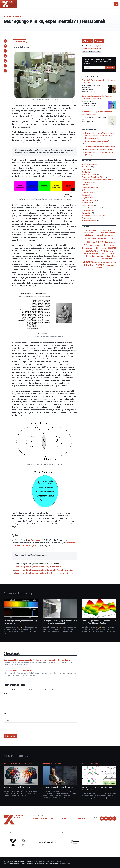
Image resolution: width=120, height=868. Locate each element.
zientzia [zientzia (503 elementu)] (100, 265)
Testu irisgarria (19, 41)
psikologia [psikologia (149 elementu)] (107, 262)
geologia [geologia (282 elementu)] (105, 245)
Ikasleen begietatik (89, 200)
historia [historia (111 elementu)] (112, 245)
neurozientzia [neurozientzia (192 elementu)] (108, 259)
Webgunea (7, 728)
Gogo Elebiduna (88, 198)
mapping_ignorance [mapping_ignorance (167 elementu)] (107, 253)
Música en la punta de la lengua (17, 787)
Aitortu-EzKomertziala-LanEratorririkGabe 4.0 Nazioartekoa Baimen (40, 864)
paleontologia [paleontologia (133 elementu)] (98, 262)
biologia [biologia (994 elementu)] (89, 238)
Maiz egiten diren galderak (92, 208)
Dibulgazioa (8, 16)
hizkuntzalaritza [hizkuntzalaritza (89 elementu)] (87, 248)
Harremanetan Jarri (80, 818)
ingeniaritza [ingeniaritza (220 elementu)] (111, 248)
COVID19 (85, 169)
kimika (85, 52)
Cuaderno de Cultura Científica (18, 763)
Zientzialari (86, 218)
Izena (6, 713)
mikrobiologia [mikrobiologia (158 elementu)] (90, 259)
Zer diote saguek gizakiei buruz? (97, 141)
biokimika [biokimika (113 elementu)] (113, 235)
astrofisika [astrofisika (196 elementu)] (86, 235)
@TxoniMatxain (36, 540)
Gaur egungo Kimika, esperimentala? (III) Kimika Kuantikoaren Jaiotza (45, 570)
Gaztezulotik (86, 195)
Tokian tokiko (87, 213)
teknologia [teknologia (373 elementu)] (90, 265)
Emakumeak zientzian (90, 187)
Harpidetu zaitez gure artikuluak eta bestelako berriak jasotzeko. (98, 62)
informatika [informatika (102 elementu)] (102, 248)
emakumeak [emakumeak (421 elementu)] (103, 242)
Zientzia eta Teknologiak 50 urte (93, 177)
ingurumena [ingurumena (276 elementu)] (90, 251)
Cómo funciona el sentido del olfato (58, 787)
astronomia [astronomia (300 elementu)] (96, 235)
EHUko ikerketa (87, 182)
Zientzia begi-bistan (89, 175)
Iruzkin (6, 694)
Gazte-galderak (87, 192)
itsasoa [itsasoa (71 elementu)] (98, 251)
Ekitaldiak (85, 185)
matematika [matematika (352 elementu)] (89, 256)
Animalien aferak (88, 164)
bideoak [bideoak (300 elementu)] (106, 235)
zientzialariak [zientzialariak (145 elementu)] (110, 265)
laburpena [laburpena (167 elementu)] (95, 253)
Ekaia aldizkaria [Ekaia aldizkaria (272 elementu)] (108, 239)
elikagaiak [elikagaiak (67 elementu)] (93, 242)
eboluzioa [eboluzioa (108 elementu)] (97, 239)
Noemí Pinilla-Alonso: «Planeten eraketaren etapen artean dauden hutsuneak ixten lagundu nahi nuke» (101, 136)
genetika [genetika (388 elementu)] (96, 245)
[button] (5, 41)
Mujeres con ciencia (52, 763)
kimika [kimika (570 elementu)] (104, 251)
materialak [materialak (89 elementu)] (99, 257)
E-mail (6, 721)
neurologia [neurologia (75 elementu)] (99, 259)
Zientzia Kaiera (63, 818)
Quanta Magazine (88, 210)
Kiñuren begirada (88, 205)
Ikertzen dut (86, 203)
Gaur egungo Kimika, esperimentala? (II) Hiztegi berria (38, 567)
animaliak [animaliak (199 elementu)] (100, 230)
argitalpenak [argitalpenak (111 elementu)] (88, 233)
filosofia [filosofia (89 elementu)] (112, 242)
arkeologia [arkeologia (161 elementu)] (96, 232)
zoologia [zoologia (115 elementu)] (99, 268)
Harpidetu (110, 68)
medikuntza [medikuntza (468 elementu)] (109, 256)
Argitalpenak (86, 167)
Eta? (84, 190)
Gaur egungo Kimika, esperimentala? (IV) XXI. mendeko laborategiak (44, 573)
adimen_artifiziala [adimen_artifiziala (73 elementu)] (91, 230)
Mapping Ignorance (90, 763)
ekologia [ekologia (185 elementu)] (87, 242)
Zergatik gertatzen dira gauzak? (93, 216)
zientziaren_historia (95, 52)
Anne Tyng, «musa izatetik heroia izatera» (100, 149)
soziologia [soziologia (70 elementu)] (113, 262)
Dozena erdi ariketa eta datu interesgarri (96, 180)
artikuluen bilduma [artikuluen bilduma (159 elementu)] (108, 233)
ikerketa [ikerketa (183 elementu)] (95, 248)
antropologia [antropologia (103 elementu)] (108, 230)
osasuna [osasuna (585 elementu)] (88, 262)
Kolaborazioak (18, 16)
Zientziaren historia (89, 221)
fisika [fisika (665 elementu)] (88, 245)
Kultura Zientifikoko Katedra (43, 818)
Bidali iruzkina (10, 736)
